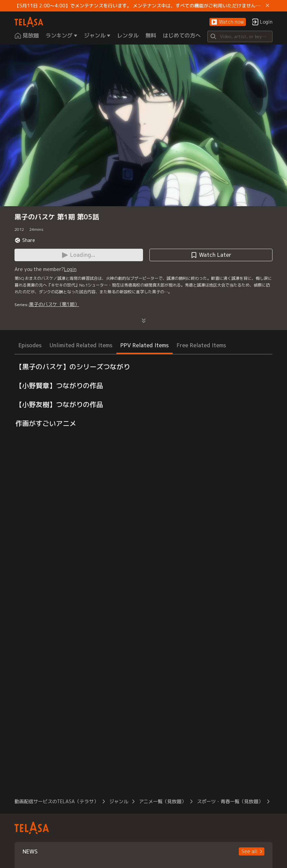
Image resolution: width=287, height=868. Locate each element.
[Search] (240, 36)
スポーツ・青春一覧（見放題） (230, 801)
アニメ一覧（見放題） (163, 801)
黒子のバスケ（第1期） (54, 304)
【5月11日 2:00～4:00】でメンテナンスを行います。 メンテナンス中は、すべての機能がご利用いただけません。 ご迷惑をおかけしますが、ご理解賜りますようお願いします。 (139, 6)
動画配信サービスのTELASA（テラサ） (56, 801)
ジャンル (119, 801)
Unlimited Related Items (81, 345)
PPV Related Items (145, 345)
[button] (228, 22)
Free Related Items (201, 345)
